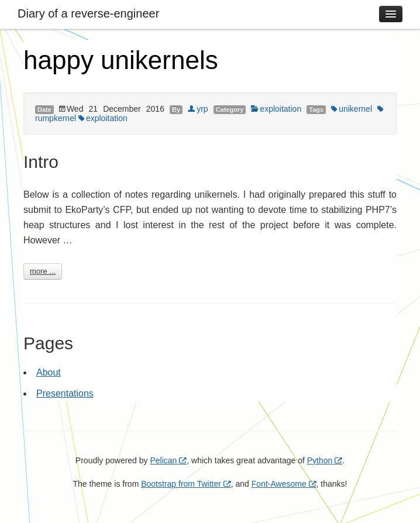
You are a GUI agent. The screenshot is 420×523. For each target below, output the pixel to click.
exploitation (276, 109)
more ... (43, 271)
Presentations (65, 393)
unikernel (352, 109)
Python (325, 460)
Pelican (168, 460)
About (49, 372)
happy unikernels (121, 60)
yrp (198, 109)
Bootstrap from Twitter (186, 484)
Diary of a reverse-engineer (88, 13)
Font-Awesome (284, 484)
